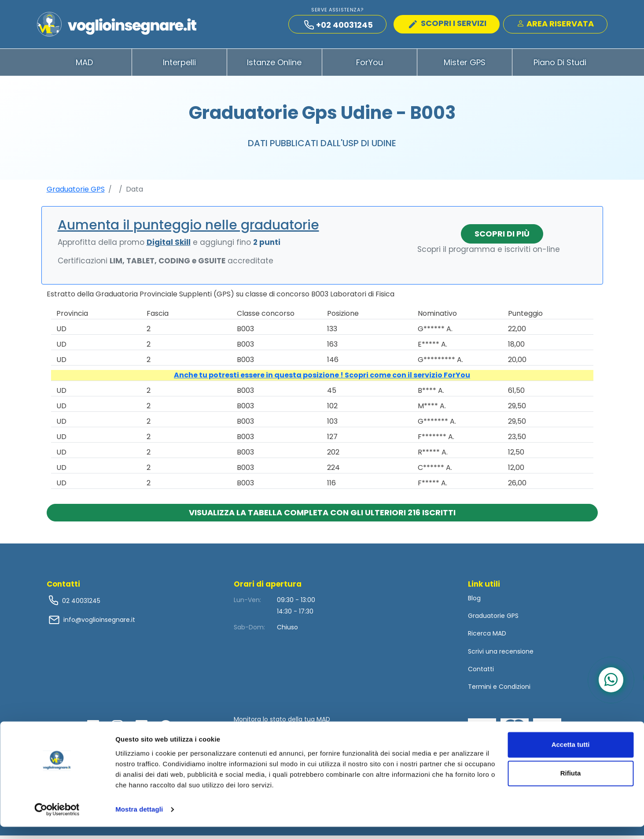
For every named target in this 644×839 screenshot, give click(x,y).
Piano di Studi (560, 65)
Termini (480, 690)
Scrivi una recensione (501, 654)
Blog (474, 601)
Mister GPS (465, 65)
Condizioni (515, 690)
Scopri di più (502, 237)
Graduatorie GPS (76, 192)
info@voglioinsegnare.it (99, 623)
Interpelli (179, 65)
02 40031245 (80, 604)
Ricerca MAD (487, 637)
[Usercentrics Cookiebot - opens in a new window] (57, 822)
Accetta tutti (571, 757)
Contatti (481, 672)
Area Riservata (555, 25)
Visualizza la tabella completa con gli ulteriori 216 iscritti (322, 516)
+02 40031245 (339, 26)
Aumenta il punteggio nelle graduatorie (188, 228)
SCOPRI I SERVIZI (448, 24)
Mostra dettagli (139, 822)
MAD (84, 65)
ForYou (370, 65)
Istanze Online (274, 65)
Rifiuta (571, 785)
